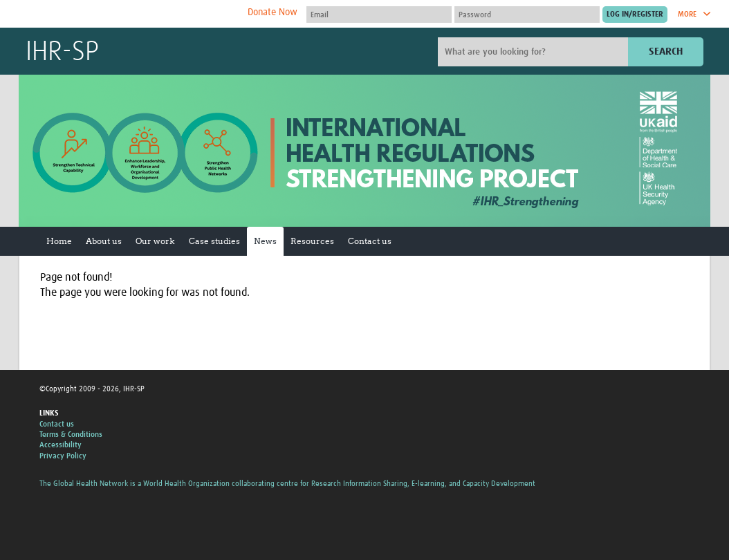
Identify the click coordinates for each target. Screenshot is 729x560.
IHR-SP (62, 53)
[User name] (379, 15)
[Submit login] (635, 15)
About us (104, 241)
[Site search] (535, 52)
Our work (155, 241)
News (265, 241)
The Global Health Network (129, 14)
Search (666, 52)
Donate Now (273, 12)
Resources (312, 241)
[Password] (527, 15)
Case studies (214, 241)
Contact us (370, 241)
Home (59, 241)
